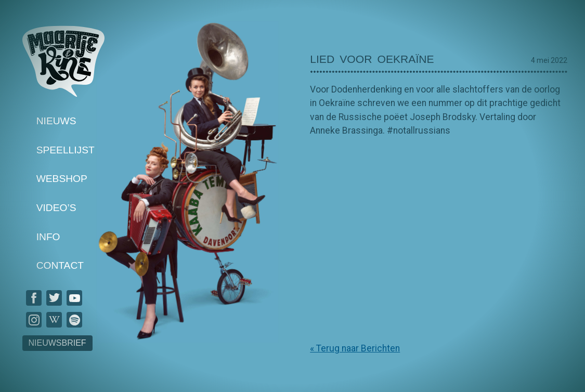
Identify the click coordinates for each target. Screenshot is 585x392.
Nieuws (56, 121)
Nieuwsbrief (57, 343)
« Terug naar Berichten (355, 348)
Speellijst (66, 150)
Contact (60, 266)
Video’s (56, 208)
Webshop (62, 179)
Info (48, 237)
